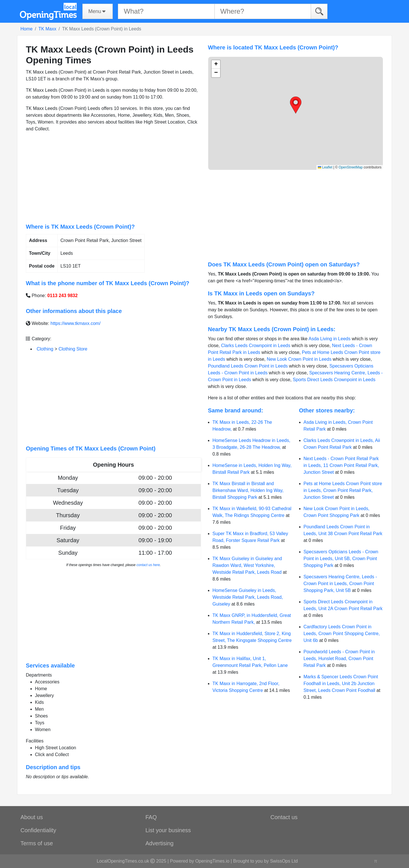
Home (27, 29)
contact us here (148, 565)
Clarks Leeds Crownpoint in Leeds (256, 346)
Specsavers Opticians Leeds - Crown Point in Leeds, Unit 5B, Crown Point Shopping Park (341, 559)
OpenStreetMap (351, 167)
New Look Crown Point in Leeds (299, 359)
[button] (296, 105)
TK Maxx (47, 29)
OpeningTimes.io (212, 861)
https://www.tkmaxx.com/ (76, 323)
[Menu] (98, 11)
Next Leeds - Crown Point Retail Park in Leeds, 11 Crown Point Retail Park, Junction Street (341, 465)
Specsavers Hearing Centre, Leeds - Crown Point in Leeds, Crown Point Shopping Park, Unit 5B (340, 584)
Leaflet (325, 167)
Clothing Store (73, 349)
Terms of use (37, 843)
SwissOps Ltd (284, 861)
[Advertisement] (113, 178)
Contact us (284, 817)
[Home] (48, 11)
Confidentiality (38, 830)
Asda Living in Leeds (329, 339)
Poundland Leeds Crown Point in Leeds (248, 366)
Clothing (45, 349)
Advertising (159, 843)
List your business (168, 830)
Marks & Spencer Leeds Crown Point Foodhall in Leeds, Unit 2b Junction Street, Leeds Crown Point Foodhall (341, 684)
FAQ (151, 817)
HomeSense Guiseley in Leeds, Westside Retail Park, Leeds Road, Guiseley (248, 597)
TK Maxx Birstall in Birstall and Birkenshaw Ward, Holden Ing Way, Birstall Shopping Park (248, 490)
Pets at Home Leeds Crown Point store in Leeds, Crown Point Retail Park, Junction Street (343, 490)
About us (32, 817)
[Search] (319, 11)
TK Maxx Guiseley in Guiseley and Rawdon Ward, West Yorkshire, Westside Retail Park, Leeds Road (247, 565)
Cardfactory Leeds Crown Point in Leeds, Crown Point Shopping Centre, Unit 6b (342, 634)
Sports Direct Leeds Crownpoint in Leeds (334, 380)
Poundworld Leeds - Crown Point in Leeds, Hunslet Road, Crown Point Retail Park (339, 659)
